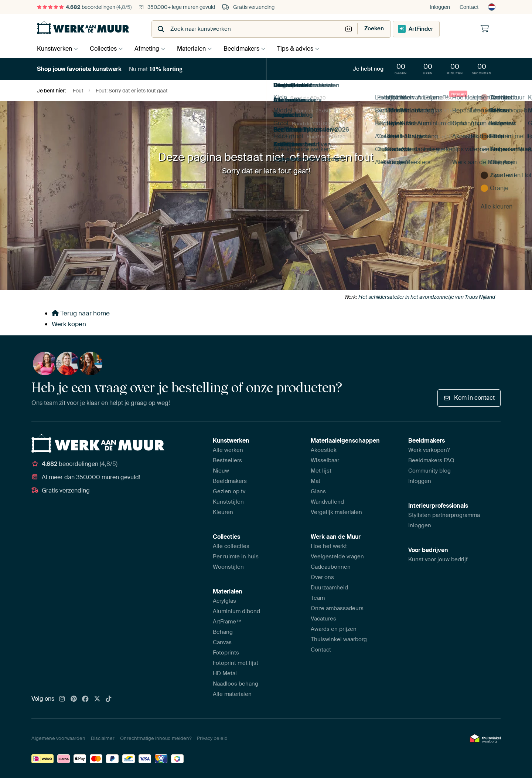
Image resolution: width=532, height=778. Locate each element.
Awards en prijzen (334, 629)
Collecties (105, 49)
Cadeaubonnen (331, 567)
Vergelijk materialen (336, 512)
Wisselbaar (325, 460)
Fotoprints (226, 653)
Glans (318, 491)
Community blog (429, 471)
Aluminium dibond (236, 611)
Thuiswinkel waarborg (339, 639)
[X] (97, 699)
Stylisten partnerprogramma (444, 515)
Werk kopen (69, 324)
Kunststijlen (228, 502)
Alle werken (228, 450)
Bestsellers (227, 460)
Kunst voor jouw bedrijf (438, 559)
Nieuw (221, 471)
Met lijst (321, 471)
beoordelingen (84, 7)
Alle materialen (232, 694)
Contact (469, 7)
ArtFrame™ (227, 622)
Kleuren (223, 512)
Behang (223, 632)
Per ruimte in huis (236, 557)
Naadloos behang (236, 684)
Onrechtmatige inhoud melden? (156, 738)
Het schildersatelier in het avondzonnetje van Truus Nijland (427, 297)
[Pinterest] (74, 699)
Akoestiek (324, 450)
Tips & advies (304, 49)
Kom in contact (469, 398)
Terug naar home (81, 313)
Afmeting (151, 49)
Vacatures (323, 619)
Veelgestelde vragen (337, 557)
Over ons (322, 577)
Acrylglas (224, 601)
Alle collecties (231, 546)
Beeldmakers (249, 49)
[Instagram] (62, 699)
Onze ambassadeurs (337, 608)
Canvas (222, 642)
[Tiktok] (109, 699)
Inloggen (440, 7)
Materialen (197, 49)
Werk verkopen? (429, 450)
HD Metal (225, 673)
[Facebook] (85, 699)
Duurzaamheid (329, 588)
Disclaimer (103, 738)
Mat (316, 481)
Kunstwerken (54, 49)
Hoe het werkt (329, 546)
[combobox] (248, 29)
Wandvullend (327, 502)
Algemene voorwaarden (58, 738)
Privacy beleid (212, 738)
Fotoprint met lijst (236, 663)
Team (318, 598)
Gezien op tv (229, 491)
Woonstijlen (228, 567)
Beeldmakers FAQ (431, 460)
